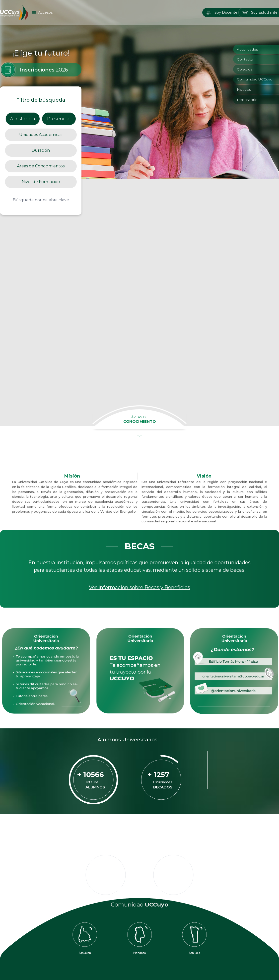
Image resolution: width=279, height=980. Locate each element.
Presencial (59, 119)
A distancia (23, 119)
